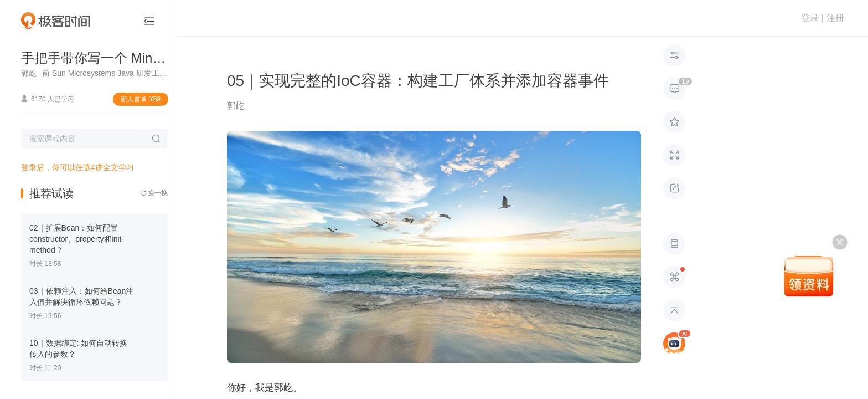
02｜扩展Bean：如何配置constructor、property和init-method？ (77, 239)
